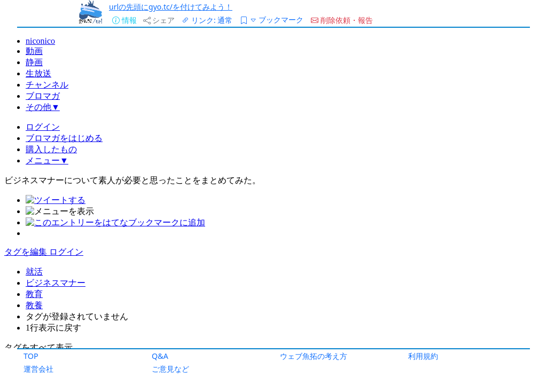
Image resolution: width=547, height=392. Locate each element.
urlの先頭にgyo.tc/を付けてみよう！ (171, 7)
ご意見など (170, 369)
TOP (31, 356)
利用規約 (423, 356)
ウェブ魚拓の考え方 (314, 356)
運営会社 (38, 369)
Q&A (160, 356)
